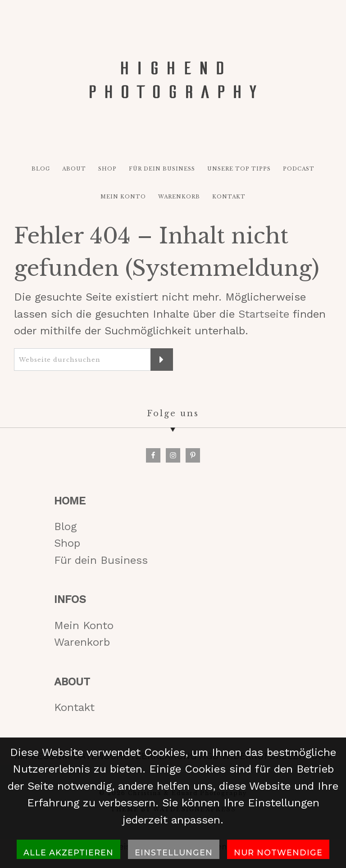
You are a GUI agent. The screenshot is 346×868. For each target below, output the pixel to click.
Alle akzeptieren (68, 852)
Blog (65, 526)
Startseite (264, 314)
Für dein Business (101, 560)
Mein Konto (84, 625)
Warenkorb (82, 642)
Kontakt (74, 707)
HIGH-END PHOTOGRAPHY (173, 80)
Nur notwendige (278, 852)
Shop (67, 543)
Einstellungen (174, 852)
